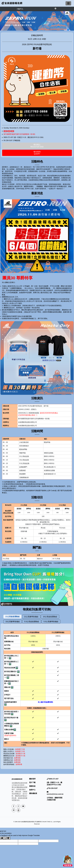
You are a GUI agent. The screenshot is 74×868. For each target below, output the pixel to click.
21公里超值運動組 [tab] (12, 617)
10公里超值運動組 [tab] (50, 617)
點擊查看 (17, 758)
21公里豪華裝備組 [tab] (31, 617)
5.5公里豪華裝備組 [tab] (51, 622)
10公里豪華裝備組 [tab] (13, 622)
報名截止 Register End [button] (37, 146)
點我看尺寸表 (20, 749)
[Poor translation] (7, 838)
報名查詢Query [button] (37, 153)
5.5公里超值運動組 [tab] (32, 622)
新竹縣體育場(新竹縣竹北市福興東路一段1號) (19, 134)
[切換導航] (68, 3)
